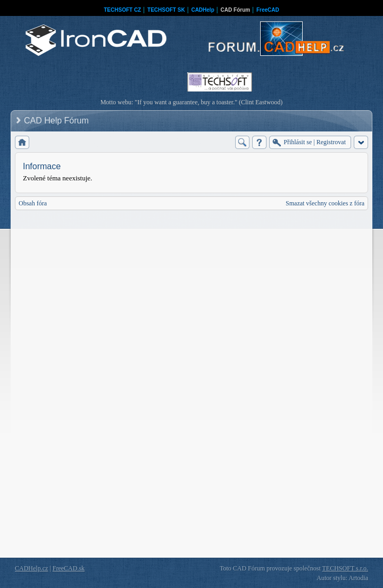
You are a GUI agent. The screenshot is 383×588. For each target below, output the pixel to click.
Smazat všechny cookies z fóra (325, 203)
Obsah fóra (33, 203)
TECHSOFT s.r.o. (345, 568)
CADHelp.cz (31, 568)
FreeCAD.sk (69, 568)
